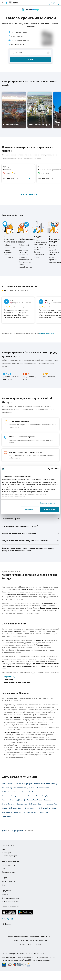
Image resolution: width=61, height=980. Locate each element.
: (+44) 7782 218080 (31, 944)
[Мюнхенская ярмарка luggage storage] (40, 110)
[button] (32, 3)
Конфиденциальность (10, 898)
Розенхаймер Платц (35, 800)
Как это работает (8, 866)
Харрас (4, 808)
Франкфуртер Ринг (50, 804)
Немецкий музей (43, 788)
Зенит (25, 792)
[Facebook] (2, 919)
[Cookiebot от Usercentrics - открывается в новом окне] (50, 469)
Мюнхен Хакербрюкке (44, 796)
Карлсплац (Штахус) (17, 800)
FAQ (3, 869)
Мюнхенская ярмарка (24, 784)
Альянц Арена (7, 812)
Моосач (4, 800)
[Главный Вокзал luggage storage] (14, 110)
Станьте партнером (9, 856)
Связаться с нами (8, 872)
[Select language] (9, 924)
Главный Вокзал (8, 784)
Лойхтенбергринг (8, 804)
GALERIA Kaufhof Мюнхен (11, 792)
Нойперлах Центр (16, 808)
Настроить (30, 509)
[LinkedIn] (12, 919)
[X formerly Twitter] (5, 919)
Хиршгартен (49, 800)
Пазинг (31, 796)
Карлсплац (44, 812)
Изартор (17, 812)
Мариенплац (9, 677)
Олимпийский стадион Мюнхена (14, 796)
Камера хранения (17, 831)
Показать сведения (48, 503)
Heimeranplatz (45, 808)
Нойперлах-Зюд (35, 804)
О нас (4, 849)
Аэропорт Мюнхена (30, 812)
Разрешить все (49, 509)
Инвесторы (6, 853)
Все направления (8, 882)
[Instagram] (8, 919)
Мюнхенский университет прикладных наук (18, 788)
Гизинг (55, 808)
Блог (3, 885)
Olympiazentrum (31, 808)
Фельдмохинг (22, 804)
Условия (5, 895)
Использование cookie (10, 901)
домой (4, 831)
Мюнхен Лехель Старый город (45, 784)
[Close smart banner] (3, 3)
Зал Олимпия (34, 792)
